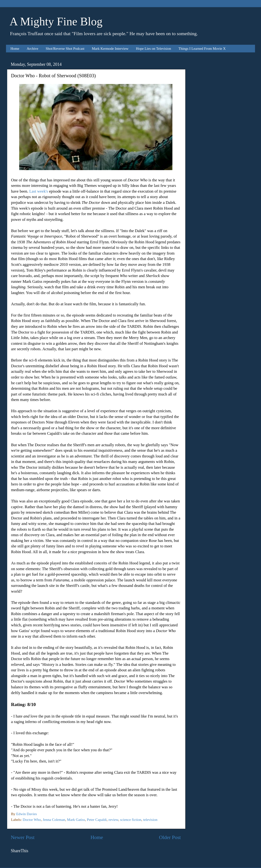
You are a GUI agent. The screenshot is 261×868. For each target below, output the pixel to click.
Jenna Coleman (54, 820)
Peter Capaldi (97, 820)
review (113, 820)
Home (15, 49)
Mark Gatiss (76, 820)
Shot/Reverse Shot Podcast (65, 49)
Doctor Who (32, 820)
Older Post (170, 837)
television (150, 820)
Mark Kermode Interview (110, 49)
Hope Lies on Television (154, 49)
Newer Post (23, 837)
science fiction (131, 820)
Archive (32, 49)
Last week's (39, 191)
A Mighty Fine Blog (56, 21)
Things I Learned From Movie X (202, 49)
